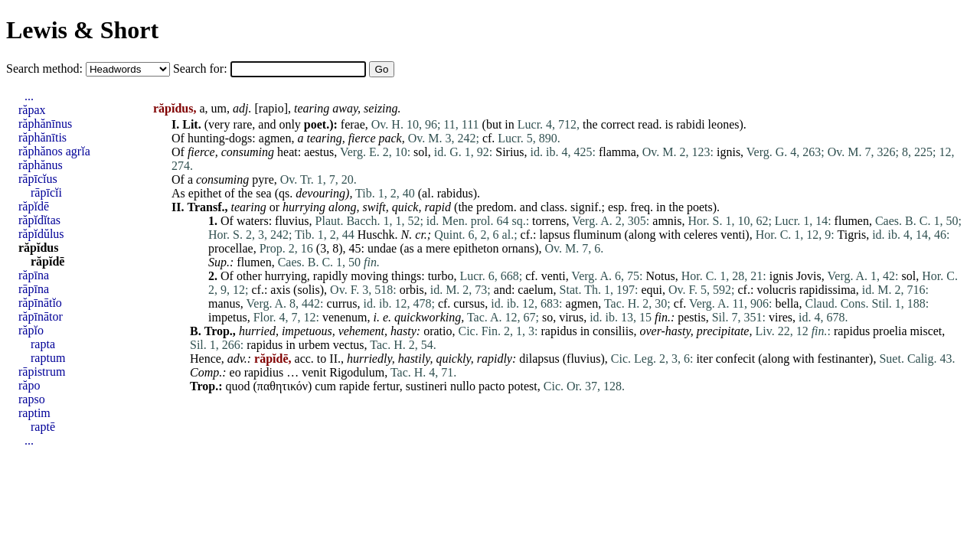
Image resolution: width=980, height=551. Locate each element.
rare (242, 124)
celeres (701, 235)
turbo (441, 276)
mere (438, 248)
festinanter (844, 359)
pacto (492, 386)
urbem (314, 345)
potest (523, 386)
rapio (271, 108)
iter (704, 359)
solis (308, 290)
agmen (275, 138)
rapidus (559, 331)
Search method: (46, 68)
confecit (736, 359)
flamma (617, 152)
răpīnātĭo (40, 303)
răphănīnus (45, 124)
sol (421, 152)
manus (224, 303)
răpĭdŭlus (41, 234)
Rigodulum (357, 372)
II (333, 359)
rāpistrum (42, 372)
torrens (549, 221)
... (29, 96)
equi (652, 290)
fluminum (597, 235)
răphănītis (42, 137)
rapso (32, 399)
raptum (48, 358)
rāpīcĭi (46, 192)
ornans (518, 248)
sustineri (426, 386)
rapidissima (828, 290)
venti (733, 235)
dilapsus (539, 359)
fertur (386, 386)
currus (342, 303)
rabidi (690, 124)
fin (661, 317)
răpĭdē (34, 206)
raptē (43, 427)
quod (238, 386)
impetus (228, 317)
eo (235, 372)
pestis (691, 317)
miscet (926, 331)
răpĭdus (38, 248)
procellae (231, 248)
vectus (349, 345)
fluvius (292, 221)
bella (787, 303)
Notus (660, 276)
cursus (469, 303)
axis (280, 290)
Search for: (202, 68)
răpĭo (31, 330)
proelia (890, 331)
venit (314, 372)
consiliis (613, 331)
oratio (438, 331)
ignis (728, 152)
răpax (32, 110)
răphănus (41, 165)
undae (382, 248)
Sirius (510, 152)
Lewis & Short (82, 30)
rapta (43, 344)
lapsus (554, 235)
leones (724, 124)
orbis (412, 290)
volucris (776, 290)
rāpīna (34, 289)
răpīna (34, 275)
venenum (345, 317)
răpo (29, 385)
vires (781, 317)
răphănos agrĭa (54, 151)
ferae (353, 124)
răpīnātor (41, 316)
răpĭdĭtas (39, 220)
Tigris (852, 235)
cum (325, 386)
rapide (354, 386)
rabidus (455, 193)
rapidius (264, 372)
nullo (463, 386)
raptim (34, 413)
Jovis (809, 276)
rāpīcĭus (38, 179)
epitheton (476, 248)
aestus (319, 152)
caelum (535, 290)
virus (571, 317)
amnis (667, 221)
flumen (852, 221)
